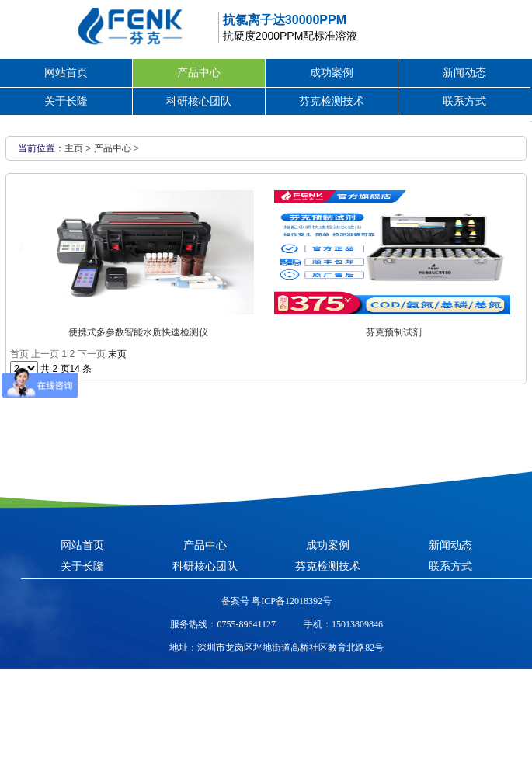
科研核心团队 (199, 101)
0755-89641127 (246, 624)
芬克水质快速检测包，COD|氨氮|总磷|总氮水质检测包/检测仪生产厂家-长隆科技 (101, 27)
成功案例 (332, 72)
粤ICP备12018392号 (290, 601)
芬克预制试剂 (394, 332)
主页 (74, 148)
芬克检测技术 (332, 101)
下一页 (92, 354)
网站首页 (66, 72)
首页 (19, 354)
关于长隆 (66, 101)
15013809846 (357, 624)
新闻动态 (464, 72)
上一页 (45, 354)
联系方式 (464, 101)
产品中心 (199, 72)
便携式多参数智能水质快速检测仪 (138, 332)
